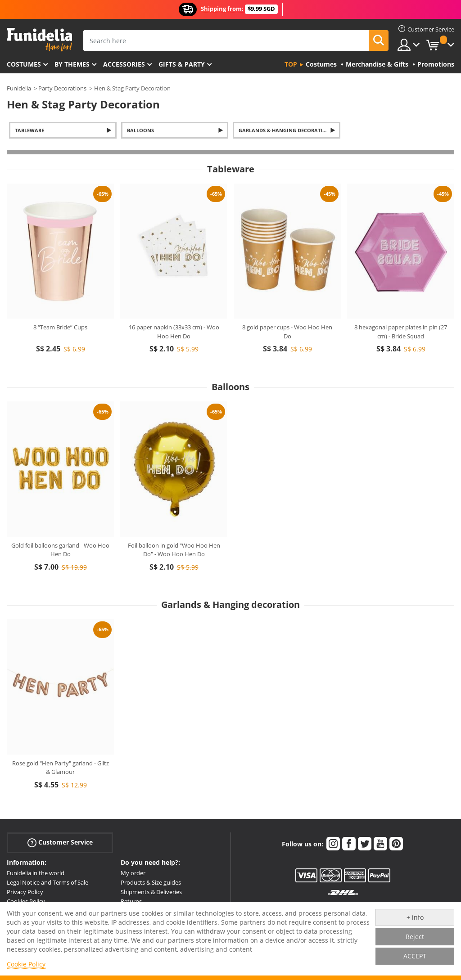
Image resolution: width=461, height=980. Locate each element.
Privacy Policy (25, 892)
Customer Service (60, 843)
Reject (415, 937)
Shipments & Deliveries (151, 892)
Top (291, 64)
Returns (131, 901)
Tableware (29, 130)
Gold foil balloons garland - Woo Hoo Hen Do (60, 550)
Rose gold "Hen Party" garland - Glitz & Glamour (61, 768)
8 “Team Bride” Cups (60, 327)
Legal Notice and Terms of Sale (47, 882)
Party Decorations (62, 88)
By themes (72, 64)
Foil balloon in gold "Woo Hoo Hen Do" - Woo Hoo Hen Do (174, 550)
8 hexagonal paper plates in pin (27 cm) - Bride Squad (401, 332)
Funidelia (19, 88)
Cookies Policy (26, 901)
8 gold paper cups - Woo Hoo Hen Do (287, 332)
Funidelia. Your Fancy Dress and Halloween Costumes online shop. (39, 40)
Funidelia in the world (36, 873)
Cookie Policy (26, 964)
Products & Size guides (151, 882)
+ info (415, 917)
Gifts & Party (182, 64)
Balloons (140, 130)
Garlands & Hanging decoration (285, 130)
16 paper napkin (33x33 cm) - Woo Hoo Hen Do (174, 332)
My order (133, 873)
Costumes (24, 64)
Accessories (124, 64)
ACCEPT (415, 956)
